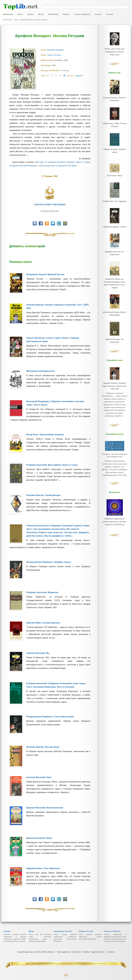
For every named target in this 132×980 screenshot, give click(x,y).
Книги (20, 14)
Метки (41, 14)
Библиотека (8, 14)
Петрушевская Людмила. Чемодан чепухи (49, 562)
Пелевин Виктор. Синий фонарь (43, 495)
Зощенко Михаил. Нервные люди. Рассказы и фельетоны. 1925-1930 (115, 374)
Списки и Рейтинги (82, 14)
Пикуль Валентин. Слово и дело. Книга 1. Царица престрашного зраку (53, 340)
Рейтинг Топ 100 (86, 931)
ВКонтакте (77, 952)
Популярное (53, 14)
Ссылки (98, 14)
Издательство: (48, 60)
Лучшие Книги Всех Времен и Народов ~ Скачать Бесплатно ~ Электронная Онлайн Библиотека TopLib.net (69, 963)
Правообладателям (50, 211)
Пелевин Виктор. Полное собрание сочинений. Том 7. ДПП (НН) (57, 306)
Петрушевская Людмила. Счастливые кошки (50, 717)
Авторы (31, 14)
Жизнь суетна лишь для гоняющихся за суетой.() (115, 51)
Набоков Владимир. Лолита (115, 222)
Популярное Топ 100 (63, 931)
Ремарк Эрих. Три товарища (115, 197)
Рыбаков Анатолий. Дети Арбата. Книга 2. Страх (52, 465)
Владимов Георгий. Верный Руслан (45, 274)
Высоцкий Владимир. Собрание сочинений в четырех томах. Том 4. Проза (55, 403)
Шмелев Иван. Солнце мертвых (43, 623)
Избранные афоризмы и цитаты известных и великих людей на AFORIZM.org (115, 500)
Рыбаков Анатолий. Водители (42, 592)
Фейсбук (86, 952)
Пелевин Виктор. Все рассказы (43, 747)
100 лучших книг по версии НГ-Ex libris (58, 166)
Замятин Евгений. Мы (38, 653)
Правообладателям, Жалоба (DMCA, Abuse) (35, 952)
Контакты (111, 952)
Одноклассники (97, 952)
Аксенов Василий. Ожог (39, 777)
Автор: (44, 50)
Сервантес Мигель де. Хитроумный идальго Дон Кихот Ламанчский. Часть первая (115, 275)
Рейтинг (66, 14)
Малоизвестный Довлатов (40, 371)
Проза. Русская (54, 55)
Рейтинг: (45, 71)
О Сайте (110, 14)
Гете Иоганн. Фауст (115, 172)
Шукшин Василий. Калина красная (45, 808)
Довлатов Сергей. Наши (39, 838)
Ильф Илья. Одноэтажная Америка (45, 435)
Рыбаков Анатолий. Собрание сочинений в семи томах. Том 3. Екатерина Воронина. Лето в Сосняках (56, 685)
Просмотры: (46, 65)
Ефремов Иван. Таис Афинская (43, 868)
